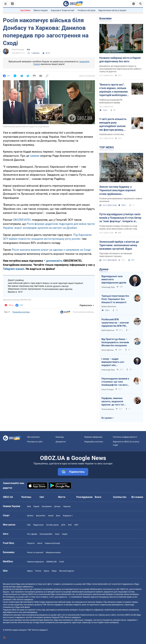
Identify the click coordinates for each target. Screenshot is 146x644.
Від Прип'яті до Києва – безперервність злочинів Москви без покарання (115, 342)
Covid (61, 562)
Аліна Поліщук (108, 390)
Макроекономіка (53, 552)
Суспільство (120, 497)
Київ (29, 506)
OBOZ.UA (124, 589)
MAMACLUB (51, 562)
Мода (54, 571)
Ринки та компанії (35, 552)
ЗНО (70, 525)
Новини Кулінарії (52, 543)
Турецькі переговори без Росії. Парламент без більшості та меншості (115, 299)
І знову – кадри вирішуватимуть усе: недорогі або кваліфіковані (113, 362)
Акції (57, 534)
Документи (61, 442)
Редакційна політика (21, 312)
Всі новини (137, 497)
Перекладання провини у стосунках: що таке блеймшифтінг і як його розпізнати (115, 382)
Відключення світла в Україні (112, 10)
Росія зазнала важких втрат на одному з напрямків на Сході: (52, 250)
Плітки (38, 571)
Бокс (58, 516)
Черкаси (67, 506)
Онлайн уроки (52, 525)
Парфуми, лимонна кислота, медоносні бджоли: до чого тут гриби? (113, 402)
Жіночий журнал (67, 571)
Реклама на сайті (35, 442)
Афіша (30, 571)
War (29, 50)
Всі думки (107, 418)
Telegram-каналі (14, 269)
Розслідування (84, 497)
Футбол (30, 516)
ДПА (63, 525)
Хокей (51, 516)
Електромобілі (46, 534)
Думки (104, 269)
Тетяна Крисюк (108, 409)
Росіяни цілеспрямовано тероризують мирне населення (121, 200)
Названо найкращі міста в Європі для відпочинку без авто (120, 60)
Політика (26, 497)
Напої (40, 543)
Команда (60, 437)
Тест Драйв (32, 534)
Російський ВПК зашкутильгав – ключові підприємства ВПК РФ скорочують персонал (115, 323)
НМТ (76, 525)
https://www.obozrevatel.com (99, 584)
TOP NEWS (107, 147)
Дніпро (57, 506)
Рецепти (31, 543)
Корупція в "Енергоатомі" (63, 10)
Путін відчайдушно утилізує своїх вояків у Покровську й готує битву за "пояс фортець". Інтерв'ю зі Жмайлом (120, 218)
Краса (46, 571)
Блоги (98, 497)
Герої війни (25, 10)
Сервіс (65, 534)
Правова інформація (93, 437)
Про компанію (33, 437)
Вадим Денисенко (109, 307)
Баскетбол (41, 516)
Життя (62, 497)
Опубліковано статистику (112, 134)
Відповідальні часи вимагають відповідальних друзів (114, 279)
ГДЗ (29, 525)
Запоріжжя (47, 506)
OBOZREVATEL (22, 220)
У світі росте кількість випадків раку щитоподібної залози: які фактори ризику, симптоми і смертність (113, 125)
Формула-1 (68, 516)
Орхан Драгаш (108, 350)
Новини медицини (35, 562)
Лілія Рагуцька (18, 50)
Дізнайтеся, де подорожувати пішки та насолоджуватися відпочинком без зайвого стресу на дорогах (120, 69)
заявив (35, 156)
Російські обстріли (87, 10)
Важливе (105, 18)
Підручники (38, 525)
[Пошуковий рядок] (140, 4)
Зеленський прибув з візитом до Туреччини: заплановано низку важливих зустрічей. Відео (119, 245)
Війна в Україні (41, 10)
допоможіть (55, 261)
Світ (42, 497)
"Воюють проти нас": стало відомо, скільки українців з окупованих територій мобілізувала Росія (114, 90)
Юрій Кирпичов (108, 330)
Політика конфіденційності (125, 437)
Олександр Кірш (108, 287)
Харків (36, 506)
